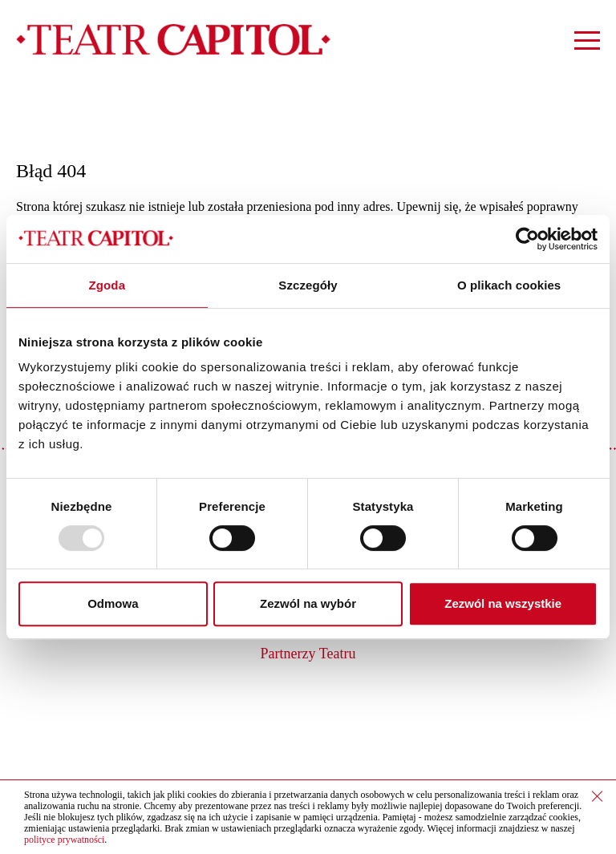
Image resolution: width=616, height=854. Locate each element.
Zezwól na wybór (308, 603)
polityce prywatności (64, 840)
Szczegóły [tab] (308, 285)
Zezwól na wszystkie (503, 603)
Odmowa (113, 603)
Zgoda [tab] (107, 285)
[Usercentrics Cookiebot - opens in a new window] (527, 239)
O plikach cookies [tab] (509, 285)
